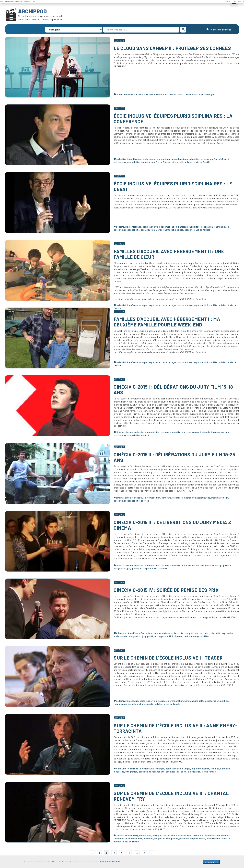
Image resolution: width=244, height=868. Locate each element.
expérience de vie (158, 305)
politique (118, 162)
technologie (208, 94)
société (179, 162)
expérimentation (168, 159)
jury (227, 432)
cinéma (120, 432)
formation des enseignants (128, 838)
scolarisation (148, 162)
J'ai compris (211, 862)
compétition (154, 432)
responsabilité (192, 94)
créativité (178, 432)
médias (173, 94)
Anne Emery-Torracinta (140, 633)
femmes (215, 769)
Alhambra (121, 633)
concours (166, 432)
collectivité (122, 159)
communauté (130, 94)
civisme (129, 432)
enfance (134, 305)
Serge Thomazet (165, 162)
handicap (183, 159)
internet (149, 94)
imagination (218, 432)
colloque (134, 701)
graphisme (225, 565)
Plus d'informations (110, 862)
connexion (228, 2)
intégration (207, 159)
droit (141, 94)
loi (166, 94)
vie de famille (203, 162)
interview (159, 94)
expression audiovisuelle (197, 432)
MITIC (181, 94)
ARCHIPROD (32, 11)
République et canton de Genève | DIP (18, 2)
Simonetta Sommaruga (187, 636)
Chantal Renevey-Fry (127, 835)
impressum (239, 2)
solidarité (190, 162)
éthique (143, 305)
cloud (119, 94)
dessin (188, 565)
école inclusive (150, 159)
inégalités (194, 159)
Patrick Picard (222, 159)
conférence (135, 159)
